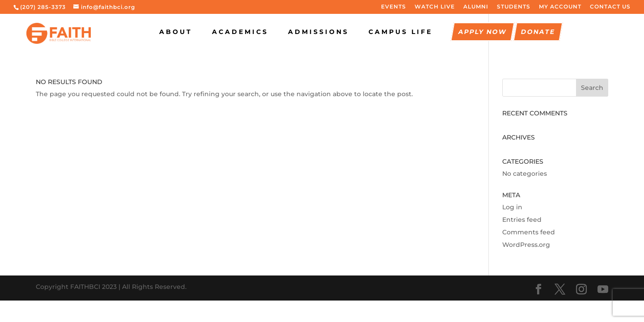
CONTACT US (610, 7)
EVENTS (394, 7)
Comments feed (529, 232)
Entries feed (522, 220)
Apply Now (482, 32)
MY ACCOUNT (560, 7)
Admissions (318, 32)
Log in (512, 207)
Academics (240, 32)
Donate (538, 32)
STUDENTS (514, 7)
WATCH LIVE (435, 7)
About (176, 32)
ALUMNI (476, 7)
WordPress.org (526, 245)
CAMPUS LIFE (400, 32)
